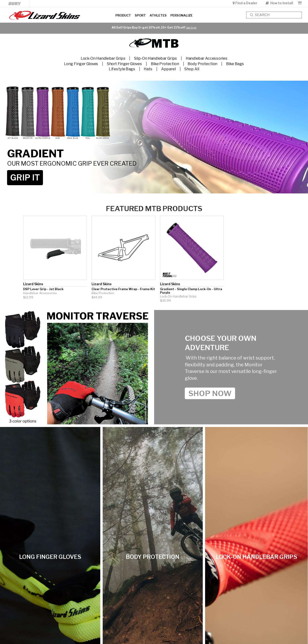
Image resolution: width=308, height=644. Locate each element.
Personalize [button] (181, 15)
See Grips (191, 28)
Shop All (192, 69)
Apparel (169, 69)
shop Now (210, 393)
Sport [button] (140, 15)
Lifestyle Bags (122, 69)
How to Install (279, 3)
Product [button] (123, 15)
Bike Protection (165, 64)
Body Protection (203, 64)
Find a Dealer (245, 3)
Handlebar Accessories (207, 58)
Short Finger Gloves (124, 64)
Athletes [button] (158, 15)
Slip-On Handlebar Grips (156, 58)
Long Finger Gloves (81, 64)
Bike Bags (235, 64)
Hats (148, 69)
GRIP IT (25, 178)
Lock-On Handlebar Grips (103, 58)
